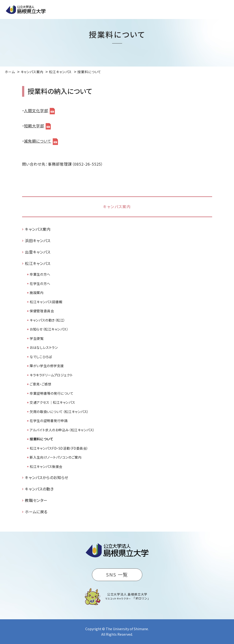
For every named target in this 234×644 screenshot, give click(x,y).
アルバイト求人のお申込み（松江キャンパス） (62, 430)
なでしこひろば (41, 357)
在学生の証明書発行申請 (49, 421)
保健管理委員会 (42, 311)
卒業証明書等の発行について (52, 393)
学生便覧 (37, 338)
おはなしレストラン (44, 347)
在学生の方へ (40, 284)
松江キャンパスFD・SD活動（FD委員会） (59, 448)
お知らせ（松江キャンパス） (49, 329)
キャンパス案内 (117, 207)
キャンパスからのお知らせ (47, 477)
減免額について (38, 141)
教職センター (36, 500)
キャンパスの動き (39, 489)
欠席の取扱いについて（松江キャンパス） (59, 412)
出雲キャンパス (38, 252)
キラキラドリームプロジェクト (51, 375)
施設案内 (37, 293)
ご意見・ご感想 (41, 384)
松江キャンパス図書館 (46, 302)
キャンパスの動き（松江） (48, 320)
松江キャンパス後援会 (46, 466)
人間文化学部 (36, 111)
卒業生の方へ (40, 274)
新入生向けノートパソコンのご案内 (56, 457)
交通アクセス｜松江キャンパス (52, 402)
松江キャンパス (38, 263)
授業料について (41, 439)
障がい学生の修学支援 (47, 366)
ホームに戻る (36, 512)
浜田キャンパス (38, 240)
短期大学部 (34, 126)
